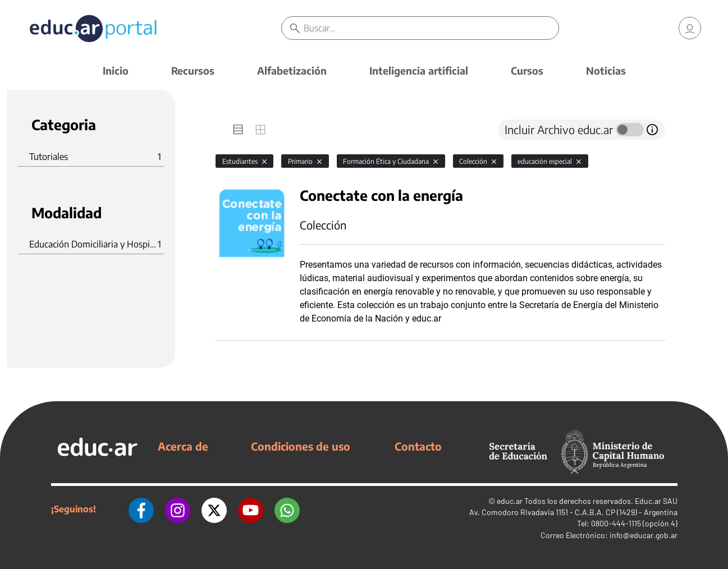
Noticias (606, 70)
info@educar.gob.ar (644, 535)
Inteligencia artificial (419, 70)
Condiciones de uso (301, 446)
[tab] (238, 130)
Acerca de (183, 446)
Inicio (116, 70)
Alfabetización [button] (292, 70)
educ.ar (510, 501)
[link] (690, 28)
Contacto (418, 446)
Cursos (527, 70)
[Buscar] (431, 28)
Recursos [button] (193, 70)
